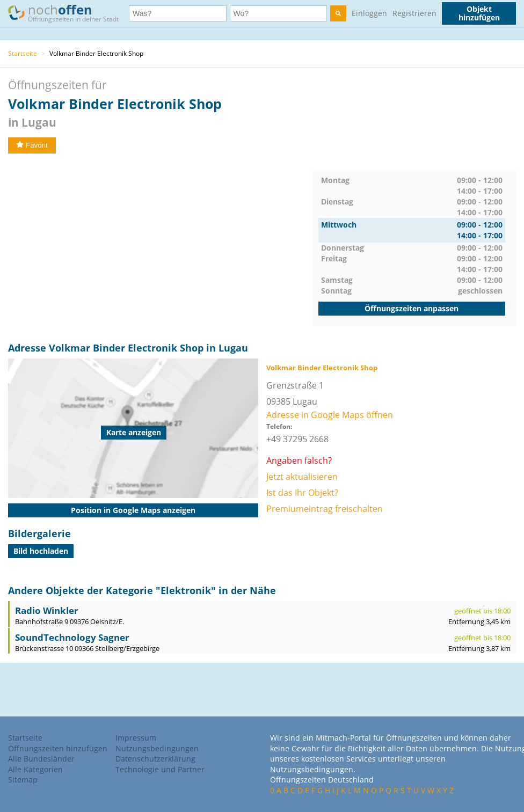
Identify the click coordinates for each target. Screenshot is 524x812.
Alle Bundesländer (41, 759)
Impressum (136, 738)
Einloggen (369, 13)
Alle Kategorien (35, 769)
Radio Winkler (47, 610)
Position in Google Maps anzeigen (133, 510)
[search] (338, 13)
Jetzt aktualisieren (302, 477)
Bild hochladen (41, 551)
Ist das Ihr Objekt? (302, 493)
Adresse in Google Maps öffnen (330, 415)
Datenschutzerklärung (155, 759)
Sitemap (23, 780)
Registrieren (414, 13)
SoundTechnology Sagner (72, 637)
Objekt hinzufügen (479, 13)
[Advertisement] (161, 245)
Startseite (23, 53)
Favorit (32, 145)
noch (68, 13)
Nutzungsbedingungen (157, 748)
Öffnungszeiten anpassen (412, 308)
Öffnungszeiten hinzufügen (58, 748)
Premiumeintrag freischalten (325, 509)
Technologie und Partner (160, 769)
